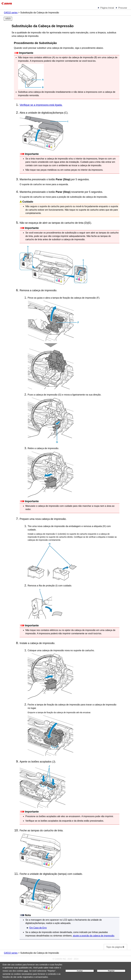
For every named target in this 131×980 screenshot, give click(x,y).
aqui (26, 971)
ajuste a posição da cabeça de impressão (94, 936)
